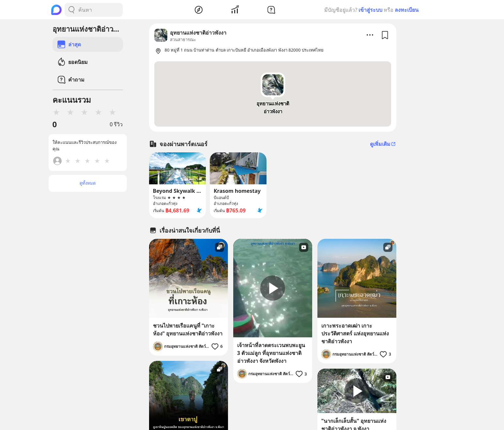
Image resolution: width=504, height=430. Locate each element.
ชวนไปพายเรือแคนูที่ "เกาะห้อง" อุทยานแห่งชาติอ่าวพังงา (188, 330)
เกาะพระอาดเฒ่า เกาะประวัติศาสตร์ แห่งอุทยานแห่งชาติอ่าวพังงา (355, 333)
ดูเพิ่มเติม (383, 144)
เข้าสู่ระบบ (370, 10)
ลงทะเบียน (407, 10)
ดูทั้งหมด (88, 183)
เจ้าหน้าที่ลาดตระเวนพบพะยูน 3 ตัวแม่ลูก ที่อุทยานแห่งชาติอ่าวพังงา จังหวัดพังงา (271, 353)
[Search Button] (71, 10)
